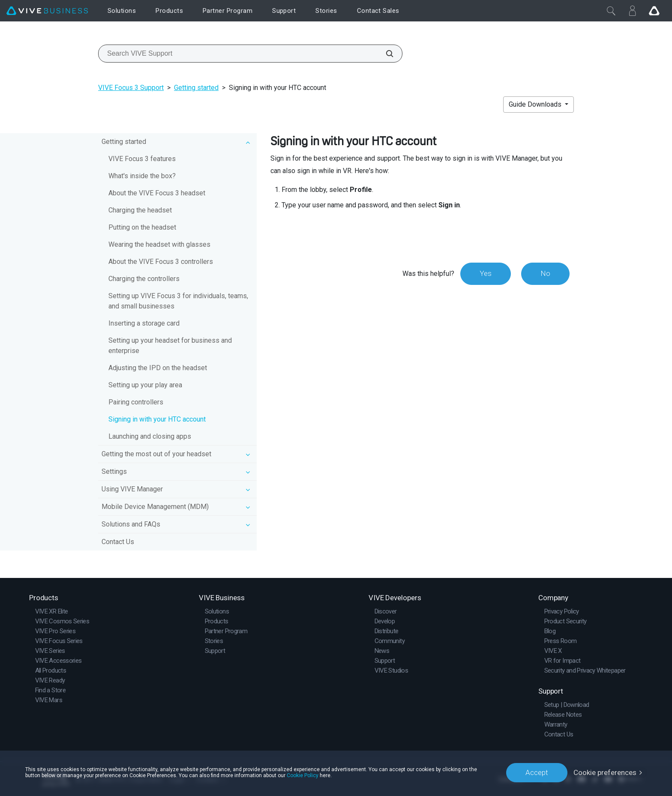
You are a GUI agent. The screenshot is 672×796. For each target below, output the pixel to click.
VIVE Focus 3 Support (131, 88)
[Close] (611, 11)
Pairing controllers (136, 402)
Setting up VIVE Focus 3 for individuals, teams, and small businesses (178, 301)
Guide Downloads (536, 104)
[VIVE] (47, 11)
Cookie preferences (605, 772)
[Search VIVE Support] (385, 54)
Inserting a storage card (144, 323)
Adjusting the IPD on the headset (158, 368)
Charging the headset (140, 210)
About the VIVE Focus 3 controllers (161, 262)
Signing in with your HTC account (157, 419)
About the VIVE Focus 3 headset (157, 193)
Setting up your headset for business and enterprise (170, 346)
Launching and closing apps (150, 436)
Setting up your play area (145, 385)
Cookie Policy (303, 775)
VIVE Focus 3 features (142, 159)
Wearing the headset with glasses (159, 244)
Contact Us (118, 542)
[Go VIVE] (654, 11)
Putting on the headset (142, 227)
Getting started (196, 88)
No (545, 273)
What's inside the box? (142, 176)
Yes (486, 273)
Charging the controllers (144, 279)
